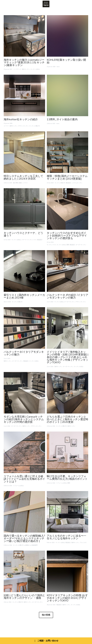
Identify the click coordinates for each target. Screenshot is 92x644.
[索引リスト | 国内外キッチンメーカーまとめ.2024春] (24, 271)
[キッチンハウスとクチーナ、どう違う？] (24, 209)
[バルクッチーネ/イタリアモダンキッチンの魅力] (24, 328)
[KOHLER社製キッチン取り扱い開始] (67, 36)
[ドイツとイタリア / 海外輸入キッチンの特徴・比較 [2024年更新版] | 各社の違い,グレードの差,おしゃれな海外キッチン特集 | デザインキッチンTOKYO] (67, 328)
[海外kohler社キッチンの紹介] (24, 95)
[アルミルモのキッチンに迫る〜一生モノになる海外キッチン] (67, 512)
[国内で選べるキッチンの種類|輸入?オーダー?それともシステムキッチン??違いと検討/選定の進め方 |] (24, 512)
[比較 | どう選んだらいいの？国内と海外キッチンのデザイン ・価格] (24, 571)
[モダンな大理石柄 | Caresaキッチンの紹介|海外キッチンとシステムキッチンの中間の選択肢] (24, 393)
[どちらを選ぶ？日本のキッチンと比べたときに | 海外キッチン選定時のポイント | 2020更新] (67, 393)
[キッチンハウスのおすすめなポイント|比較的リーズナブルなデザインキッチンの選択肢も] (67, 209)
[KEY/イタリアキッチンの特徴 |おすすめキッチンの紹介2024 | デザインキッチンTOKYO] (67, 571)
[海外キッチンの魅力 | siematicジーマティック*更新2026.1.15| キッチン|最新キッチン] (24, 36)
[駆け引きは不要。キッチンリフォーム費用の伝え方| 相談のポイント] (67, 452)
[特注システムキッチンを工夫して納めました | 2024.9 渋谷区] (24, 152)
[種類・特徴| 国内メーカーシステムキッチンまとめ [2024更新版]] (67, 152)
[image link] (46, 4)
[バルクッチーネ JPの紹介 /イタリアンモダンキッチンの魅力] (67, 271)
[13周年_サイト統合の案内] (67, 95)
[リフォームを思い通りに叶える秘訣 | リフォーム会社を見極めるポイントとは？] (24, 452)
